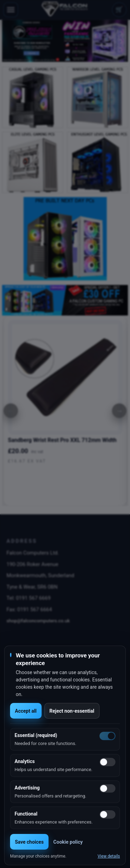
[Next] (119, 411)
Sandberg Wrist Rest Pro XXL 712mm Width (62, 440)
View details (109, 856)
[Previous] (11, 411)
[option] (65, 41)
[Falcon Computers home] (65, 10)
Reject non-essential (72, 711)
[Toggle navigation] (11, 10)
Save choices (29, 842)
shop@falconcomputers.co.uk (38, 621)
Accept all (26, 711)
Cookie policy (68, 842)
